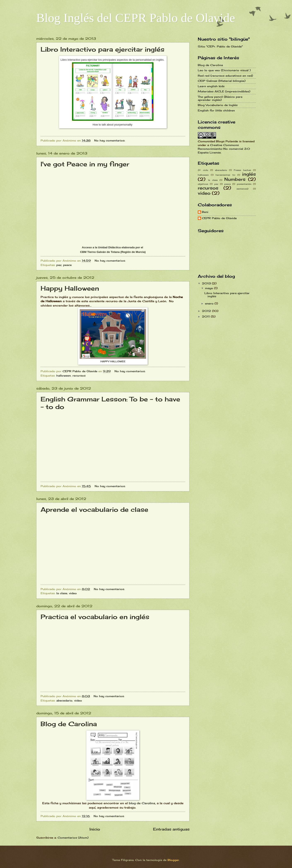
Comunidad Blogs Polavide (218, 141)
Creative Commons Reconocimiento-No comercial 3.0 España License (224, 149)
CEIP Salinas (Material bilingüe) (222, 81)
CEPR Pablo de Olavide (219, 218)
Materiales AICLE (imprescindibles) (224, 91)
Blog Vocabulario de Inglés (218, 105)
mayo (210, 288)
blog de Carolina (141, 803)
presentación (244, 184)
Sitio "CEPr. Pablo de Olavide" (220, 46)
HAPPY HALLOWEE (113, 361)
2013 (207, 283)
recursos (79, 375)
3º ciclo (203, 170)
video (73, 593)
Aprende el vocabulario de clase (94, 509)
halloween (64, 375)
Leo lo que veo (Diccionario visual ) (224, 70)
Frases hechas (242, 170)
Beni (205, 212)
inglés (249, 174)
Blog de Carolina (69, 724)
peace (67, 265)
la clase (62, 593)
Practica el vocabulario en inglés (95, 617)
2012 (207, 311)
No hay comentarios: (110, 140)
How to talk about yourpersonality (113, 125)
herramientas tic (225, 175)
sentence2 (243, 189)
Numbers (235, 179)
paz (59, 265)
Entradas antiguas (171, 829)
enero (210, 303)
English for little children (216, 110)
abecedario (64, 700)
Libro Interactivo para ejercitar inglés (103, 49)
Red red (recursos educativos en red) (225, 76)
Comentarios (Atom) (73, 838)
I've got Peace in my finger (85, 164)
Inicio (95, 829)
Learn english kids (211, 86)
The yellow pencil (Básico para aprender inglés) (220, 98)
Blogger (173, 860)
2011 (206, 316)
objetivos (203, 184)
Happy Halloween (70, 288)
